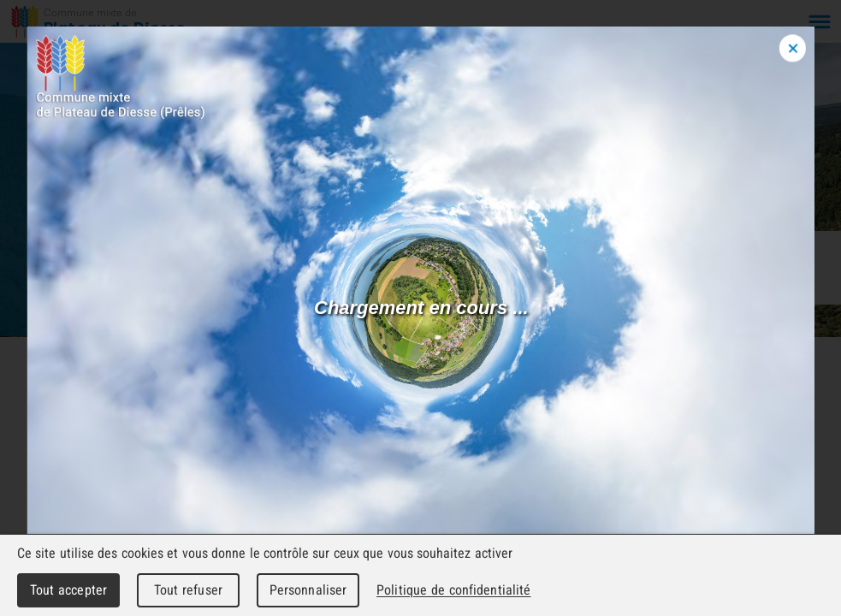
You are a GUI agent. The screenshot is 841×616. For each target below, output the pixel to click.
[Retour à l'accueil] (99, 21)
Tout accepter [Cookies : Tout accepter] (68, 590)
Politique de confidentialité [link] (453, 590)
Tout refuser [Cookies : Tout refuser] (188, 590)
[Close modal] (793, 48)
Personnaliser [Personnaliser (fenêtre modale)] (308, 590)
